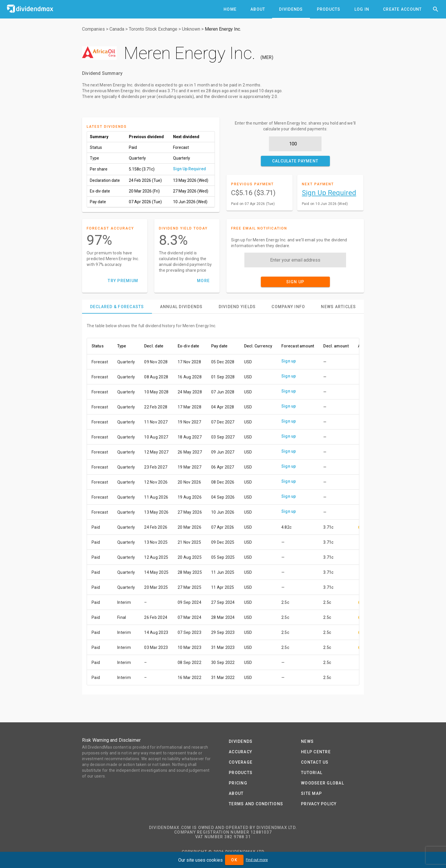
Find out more (257, 860)
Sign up (289, 361)
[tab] (230, 9)
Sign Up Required (189, 169)
